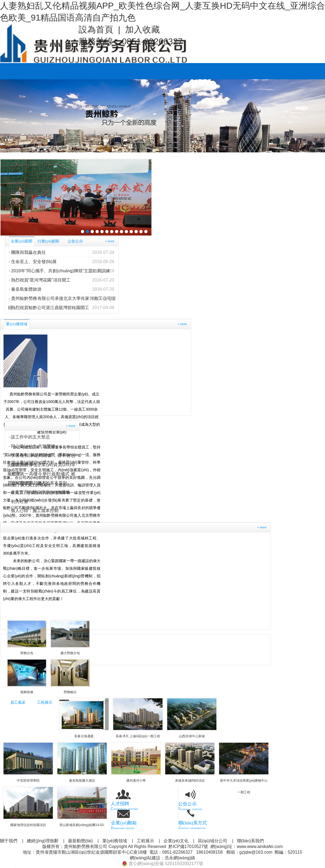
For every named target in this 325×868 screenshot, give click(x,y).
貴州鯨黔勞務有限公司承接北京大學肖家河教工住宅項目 (62, 299)
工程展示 (45, 702)
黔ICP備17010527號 (188, 846)
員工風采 (18, 702)
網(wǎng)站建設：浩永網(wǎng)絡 (162, 858)
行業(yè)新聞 (48, 241)
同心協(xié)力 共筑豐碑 (33, 446)
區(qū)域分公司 (213, 841)
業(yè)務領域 (17, 324)
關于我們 (9, 841)
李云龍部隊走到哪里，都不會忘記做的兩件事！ (41, 457)
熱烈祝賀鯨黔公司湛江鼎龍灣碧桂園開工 (63, 308)
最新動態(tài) (80, 841)
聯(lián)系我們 (251, 841)
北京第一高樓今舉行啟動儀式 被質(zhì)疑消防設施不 (41, 475)
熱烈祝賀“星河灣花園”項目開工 (63, 280)
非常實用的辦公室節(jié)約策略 (40, 492)
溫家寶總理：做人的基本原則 (39, 483)
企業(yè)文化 (176, 841)
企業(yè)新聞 (22, 241)
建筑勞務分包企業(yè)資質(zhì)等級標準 (41, 466)
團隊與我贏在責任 (63, 253)
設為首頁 (96, 30)
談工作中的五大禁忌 (30, 437)
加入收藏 (142, 30)
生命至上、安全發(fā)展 (63, 262)
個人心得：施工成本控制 (35, 511)
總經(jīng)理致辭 (43, 841)
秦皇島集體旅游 (63, 289)
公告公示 (75, 241)
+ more (110, 241)
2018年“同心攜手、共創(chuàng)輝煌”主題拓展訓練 (63, 271)
